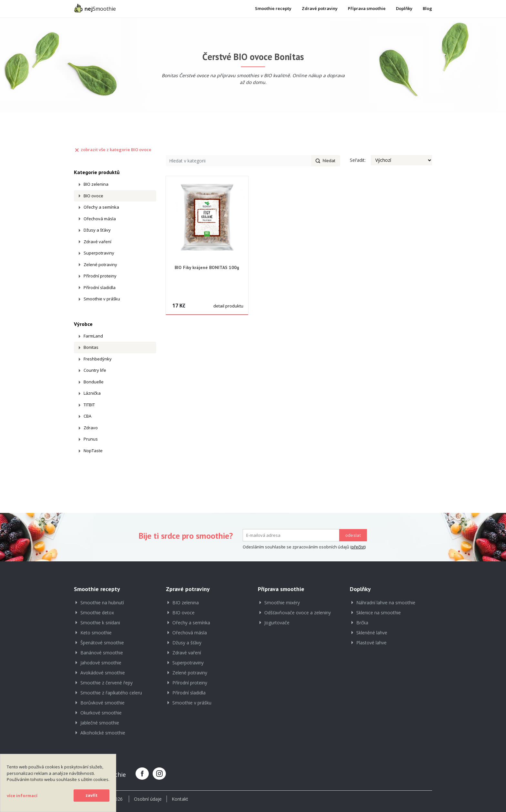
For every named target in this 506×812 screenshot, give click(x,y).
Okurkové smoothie (101, 713)
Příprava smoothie (367, 8)
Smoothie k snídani (100, 623)
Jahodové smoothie (101, 663)
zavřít (91, 795)
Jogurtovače (277, 623)
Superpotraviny (99, 253)
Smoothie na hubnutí (102, 603)
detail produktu (228, 306)
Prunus (91, 439)
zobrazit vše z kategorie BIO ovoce (113, 150)
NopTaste (93, 451)
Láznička (92, 393)
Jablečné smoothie (100, 723)
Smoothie (95, 8)
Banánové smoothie (102, 653)
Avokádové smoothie (103, 673)
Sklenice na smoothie (379, 613)
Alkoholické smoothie (103, 733)
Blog (427, 8)
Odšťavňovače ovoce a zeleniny (298, 613)
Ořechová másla (100, 219)
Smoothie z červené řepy (106, 683)
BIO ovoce (93, 196)
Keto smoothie (96, 633)
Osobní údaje (148, 799)
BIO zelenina (96, 184)
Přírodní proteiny (100, 276)
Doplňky (404, 8)
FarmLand (93, 336)
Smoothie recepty (273, 8)
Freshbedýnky (98, 359)
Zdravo (91, 428)
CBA (87, 416)
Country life (95, 370)
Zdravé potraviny (320, 8)
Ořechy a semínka (101, 207)
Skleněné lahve (372, 633)
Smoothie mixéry (282, 603)
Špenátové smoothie (102, 643)
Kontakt (180, 799)
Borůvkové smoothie (102, 703)
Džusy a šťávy (97, 230)
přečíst (358, 547)
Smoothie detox (97, 613)
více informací (22, 796)
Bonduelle (94, 382)
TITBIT (89, 405)
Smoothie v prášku (102, 299)
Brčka (362, 623)
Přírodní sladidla (100, 287)
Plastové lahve (371, 643)
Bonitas (91, 347)
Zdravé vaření (97, 242)
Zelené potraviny (100, 265)
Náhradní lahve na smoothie (386, 603)
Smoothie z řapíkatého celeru (111, 693)
